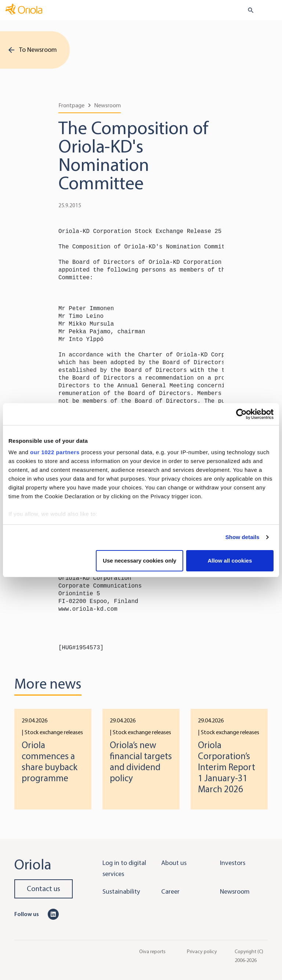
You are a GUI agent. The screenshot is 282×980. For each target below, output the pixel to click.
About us (174, 863)
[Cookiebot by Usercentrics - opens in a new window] (241, 414)
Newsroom (107, 105)
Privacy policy (202, 951)
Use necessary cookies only (140, 561)
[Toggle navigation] (271, 11)
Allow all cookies (230, 561)
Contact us (44, 889)
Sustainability (121, 891)
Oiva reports (152, 951)
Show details (243, 537)
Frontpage (71, 105)
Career (170, 891)
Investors (233, 863)
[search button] (248, 10)
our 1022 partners (55, 452)
